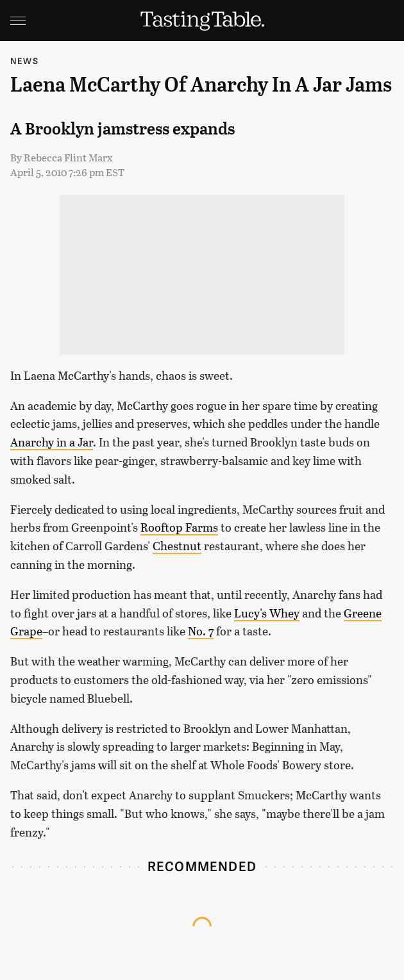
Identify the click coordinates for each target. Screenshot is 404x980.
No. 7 (201, 631)
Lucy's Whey (267, 613)
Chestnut (177, 546)
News (24, 61)
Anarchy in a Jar (52, 442)
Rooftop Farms (179, 527)
